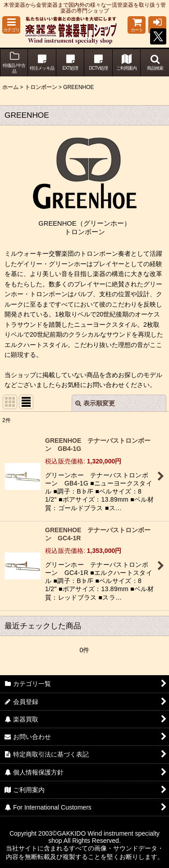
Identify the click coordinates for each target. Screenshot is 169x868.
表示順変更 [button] (95, 403)
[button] (11, 25)
